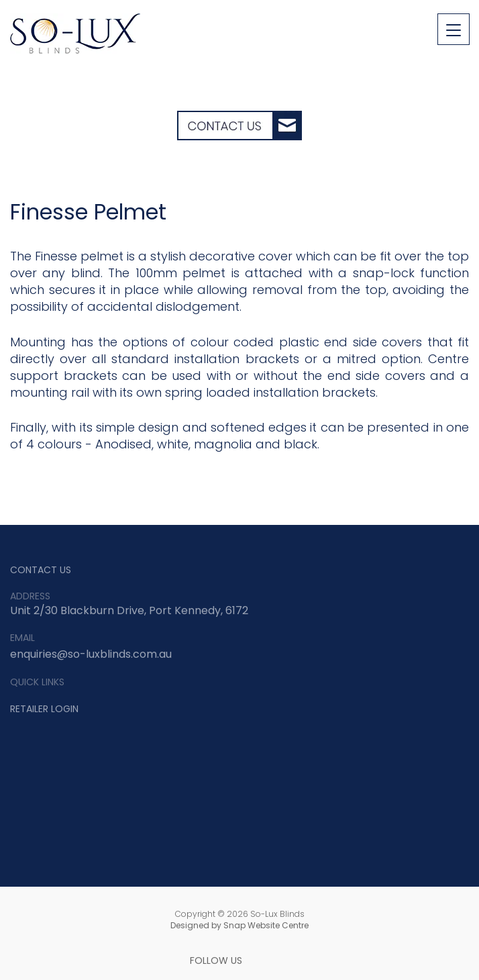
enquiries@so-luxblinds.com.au (91, 655)
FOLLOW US (216, 962)
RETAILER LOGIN (44, 710)
